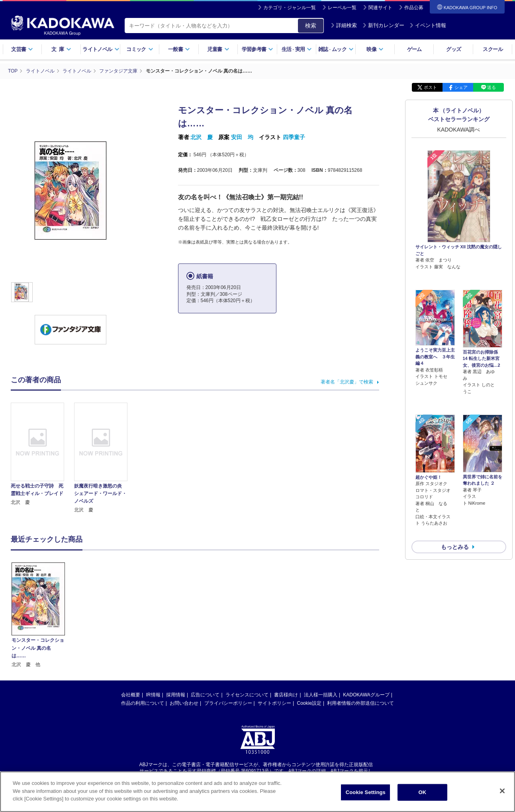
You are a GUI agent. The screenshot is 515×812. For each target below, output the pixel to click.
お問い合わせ (184, 703)
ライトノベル (101, 49)
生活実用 (297, 49)
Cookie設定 (309, 703)
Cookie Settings (366, 792)
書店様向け (286, 694)
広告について (205, 694)
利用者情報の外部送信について (360, 703)
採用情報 (176, 694)
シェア (461, 87)
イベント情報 (428, 25)
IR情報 (153, 694)
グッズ (453, 49)
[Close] (502, 791)
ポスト (430, 87)
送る (492, 87)
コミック (140, 49)
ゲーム (414, 49)
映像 (375, 49)
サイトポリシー (274, 703)
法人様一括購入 (321, 694)
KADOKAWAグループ (366, 694)
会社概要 (131, 694)
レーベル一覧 (342, 8)
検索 (311, 26)
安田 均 (242, 137)
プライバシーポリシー (228, 703)
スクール (492, 49)
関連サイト (380, 8)
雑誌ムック (336, 49)
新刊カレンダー (383, 25)
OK (422, 792)
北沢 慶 (202, 137)
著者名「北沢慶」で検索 (347, 381)
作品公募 (414, 8)
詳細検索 (344, 25)
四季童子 (294, 137)
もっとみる (455, 505)
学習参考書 (258, 49)
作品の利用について (143, 703)
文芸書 (22, 49)
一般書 (179, 49)
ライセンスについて (247, 694)
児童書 (218, 49)
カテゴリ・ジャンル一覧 (290, 8)
